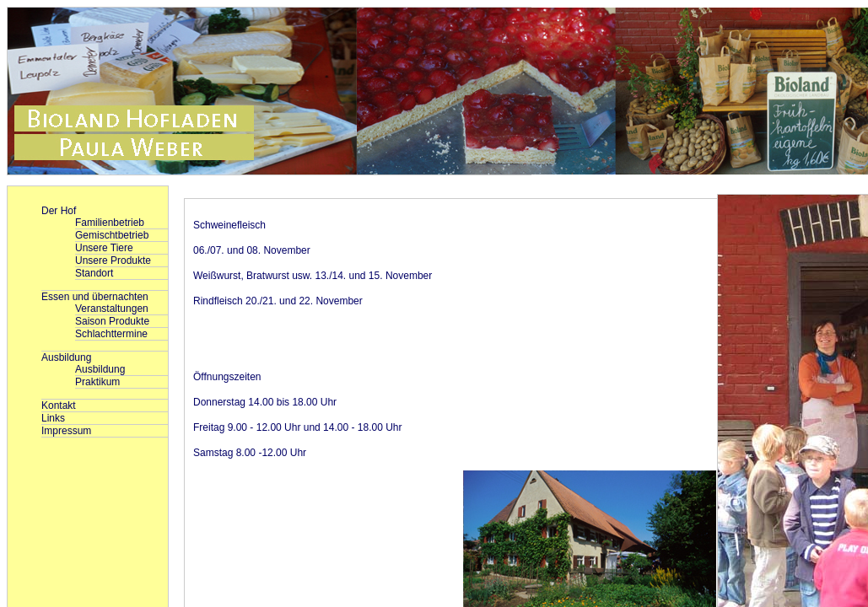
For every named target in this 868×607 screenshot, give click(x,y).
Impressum (66, 431)
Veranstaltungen (112, 309)
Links (53, 418)
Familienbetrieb (110, 223)
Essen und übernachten (95, 297)
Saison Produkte (112, 321)
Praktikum (97, 382)
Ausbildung (66, 357)
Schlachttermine (111, 334)
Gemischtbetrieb (112, 235)
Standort (94, 273)
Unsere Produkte (113, 261)
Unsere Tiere (104, 248)
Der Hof (59, 211)
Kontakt (59, 406)
